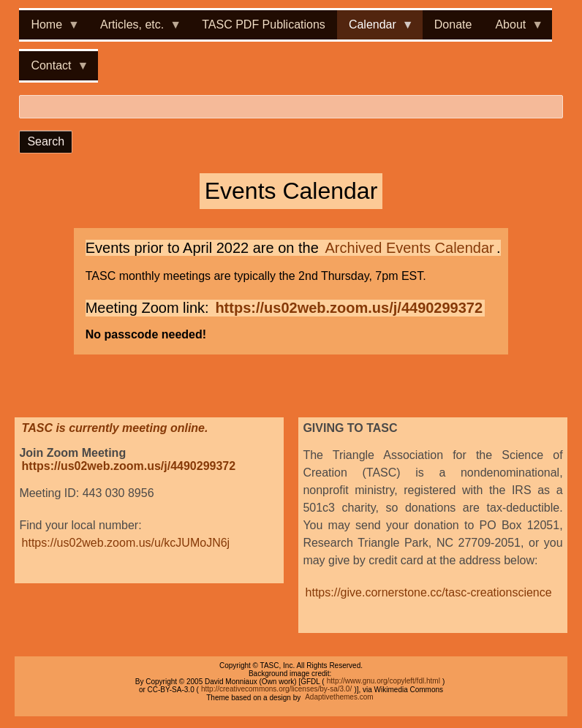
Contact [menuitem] (54, 70)
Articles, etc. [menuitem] (135, 29)
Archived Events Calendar (410, 248)
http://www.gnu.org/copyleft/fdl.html (383, 682)
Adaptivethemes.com (339, 698)
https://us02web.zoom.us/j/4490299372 (349, 308)
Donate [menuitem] (453, 24)
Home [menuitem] (49, 29)
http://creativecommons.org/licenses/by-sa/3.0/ (276, 690)
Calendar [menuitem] (375, 29)
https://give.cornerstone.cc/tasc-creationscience (429, 592)
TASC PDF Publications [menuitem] (264, 24)
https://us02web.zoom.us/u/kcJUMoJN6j (126, 543)
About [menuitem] (513, 29)
